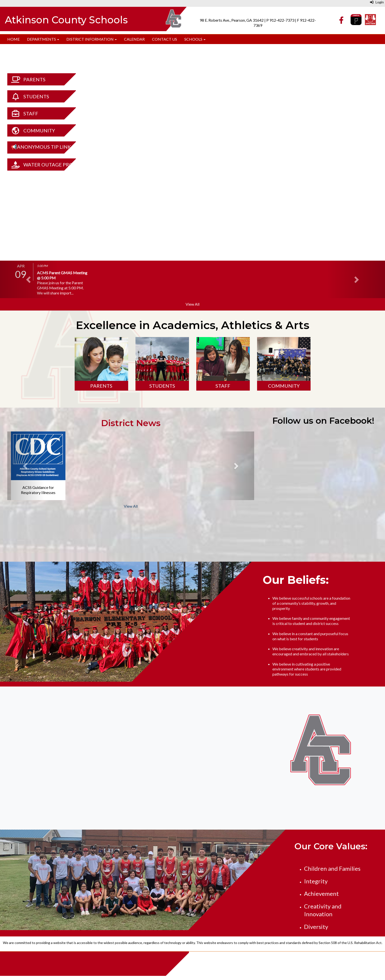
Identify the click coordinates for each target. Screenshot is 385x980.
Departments (43, 39)
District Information (92, 39)
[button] (29, 279)
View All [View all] (192, 304)
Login (377, 2)
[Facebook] (341, 21)
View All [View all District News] (131, 506)
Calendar (134, 39)
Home (13, 39)
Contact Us (165, 39)
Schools (195, 39)
